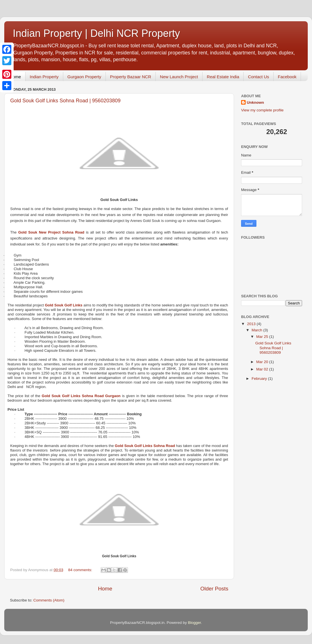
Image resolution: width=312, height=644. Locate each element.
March (257, 330)
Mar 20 (263, 362)
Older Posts (214, 589)
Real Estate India (223, 77)
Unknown (255, 102)
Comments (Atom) (49, 600)
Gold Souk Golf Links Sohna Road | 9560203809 (65, 101)
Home (15, 77)
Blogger (195, 623)
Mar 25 (263, 337)
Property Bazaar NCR (131, 77)
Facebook (287, 77)
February (260, 379)
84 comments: (81, 570)
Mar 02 (263, 369)
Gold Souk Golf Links (64, 305)
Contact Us (258, 77)
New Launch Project (179, 77)
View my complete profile (262, 110)
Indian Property (44, 77)
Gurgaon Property (84, 77)
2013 (252, 324)
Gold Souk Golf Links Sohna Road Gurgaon (81, 396)
